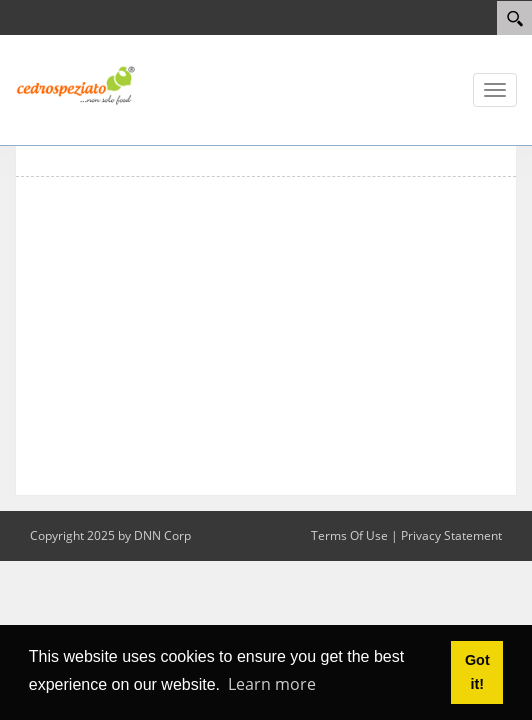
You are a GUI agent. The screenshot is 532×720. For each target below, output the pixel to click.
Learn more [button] (272, 684)
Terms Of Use (349, 535)
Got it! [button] (477, 672)
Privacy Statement (451, 535)
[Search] (514, 18)
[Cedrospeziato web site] (75, 84)
